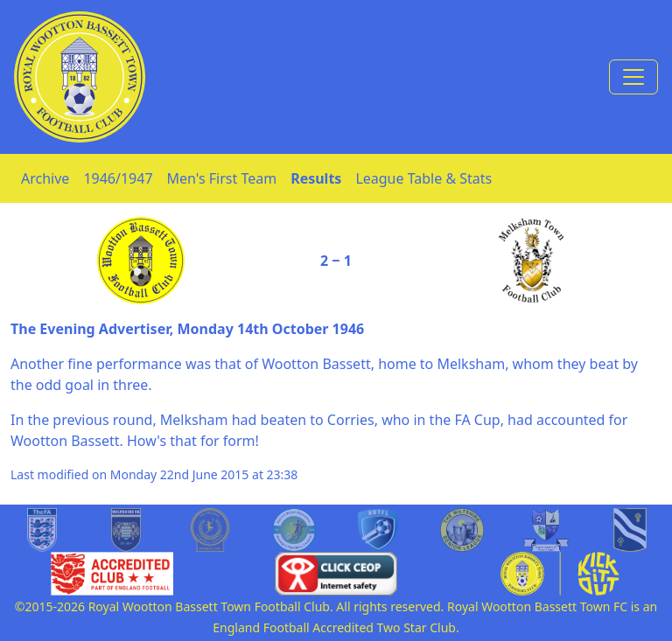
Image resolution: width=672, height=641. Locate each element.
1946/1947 (118, 178)
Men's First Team (222, 178)
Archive (45, 178)
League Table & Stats (423, 178)
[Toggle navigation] (633, 77)
